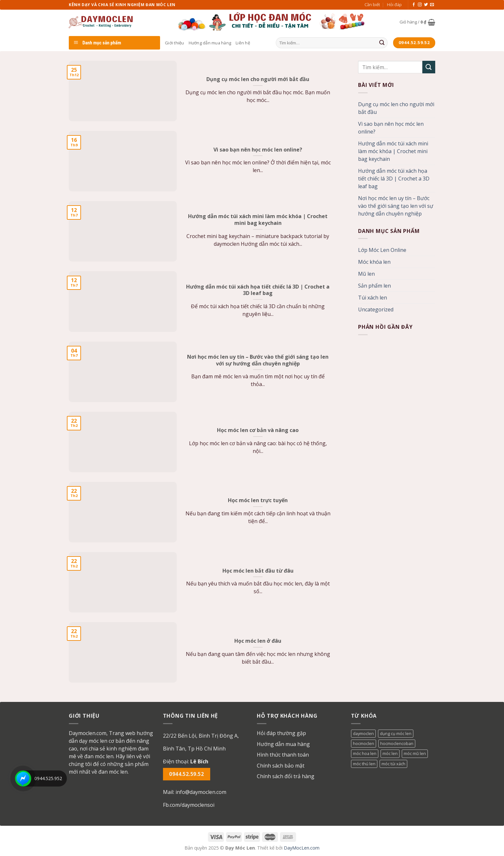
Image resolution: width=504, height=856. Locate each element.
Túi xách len (373, 298)
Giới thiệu (175, 43)
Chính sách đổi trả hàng (286, 776)
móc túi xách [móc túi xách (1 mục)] (393, 764)
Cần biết (372, 5)
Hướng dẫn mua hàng (210, 43)
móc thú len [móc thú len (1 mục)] (364, 764)
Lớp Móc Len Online (382, 250)
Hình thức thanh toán (283, 755)
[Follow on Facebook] (414, 5)
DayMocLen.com (302, 848)
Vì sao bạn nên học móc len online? (391, 128)
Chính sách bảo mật (281, 766)
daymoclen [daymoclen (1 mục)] (363, 733)
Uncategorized (376, 309)
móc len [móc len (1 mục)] (390, 753)
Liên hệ (243, 43)
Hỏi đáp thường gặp (281, 733)
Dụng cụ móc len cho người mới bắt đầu (396, 108)
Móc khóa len (374, 262)
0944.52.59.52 (186, 774)
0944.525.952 (48, 778)
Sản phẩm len (374, 286)
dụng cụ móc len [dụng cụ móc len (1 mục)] (396, 733)
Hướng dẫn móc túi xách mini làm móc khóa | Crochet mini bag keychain (393, 151)
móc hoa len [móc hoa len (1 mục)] (365, 753)
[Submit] (382, 43)
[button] (205, 742)
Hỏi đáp (394, 5)
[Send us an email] (432, 5)
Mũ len (366, 274)
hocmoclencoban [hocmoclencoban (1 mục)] (397, 743)
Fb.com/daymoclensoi (189, 805)
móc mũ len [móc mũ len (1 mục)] (415, 753)
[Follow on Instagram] (420, 5)
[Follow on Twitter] (426, 5)
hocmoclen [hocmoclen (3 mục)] (364, 743)
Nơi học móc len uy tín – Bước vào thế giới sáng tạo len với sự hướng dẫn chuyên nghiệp (396, 206)
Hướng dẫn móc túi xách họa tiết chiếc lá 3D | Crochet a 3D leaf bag (394, 179)
